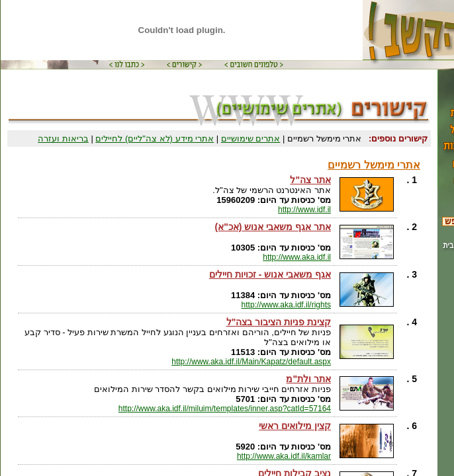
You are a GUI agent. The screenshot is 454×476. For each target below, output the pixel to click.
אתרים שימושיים (251, 139)
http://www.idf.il (304, 210)
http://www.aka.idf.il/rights (286, 305)
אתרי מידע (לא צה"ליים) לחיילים (155, 139)
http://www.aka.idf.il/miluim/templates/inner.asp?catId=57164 (225, 409)
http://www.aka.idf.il (297, 257)
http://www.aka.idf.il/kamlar (284, 456)
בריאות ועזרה (63, 139)
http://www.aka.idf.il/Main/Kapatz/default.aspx (251, 362)
